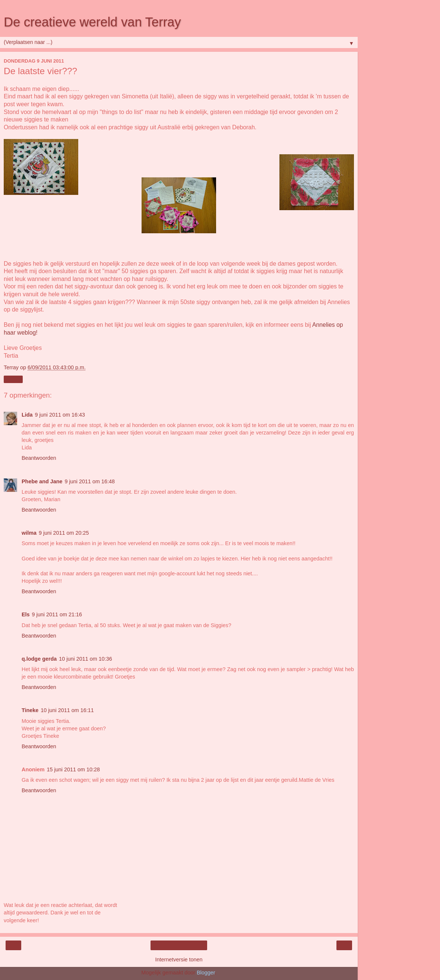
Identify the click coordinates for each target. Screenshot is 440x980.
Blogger (206, 973)
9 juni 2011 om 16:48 (90, 481)
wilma (29, 533)
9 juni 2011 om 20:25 (64, 533)
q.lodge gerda (39, 659)
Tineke (30, 710)
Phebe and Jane (42, 481)
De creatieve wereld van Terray (92, 22)
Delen (13, 379)
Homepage (179, 945)
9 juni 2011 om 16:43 (60, 415)
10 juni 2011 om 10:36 (85, 659)
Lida (27, 415)
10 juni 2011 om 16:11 (67, 710)
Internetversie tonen (179, 960)
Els (26, 614)
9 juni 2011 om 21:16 (57, 614)
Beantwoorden (39, 458)
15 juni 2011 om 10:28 (73, 769)
